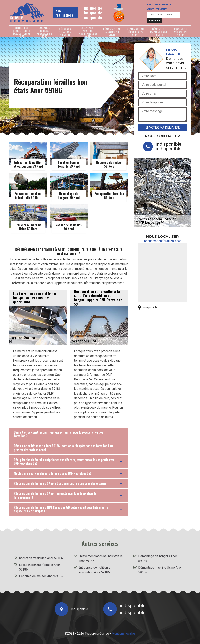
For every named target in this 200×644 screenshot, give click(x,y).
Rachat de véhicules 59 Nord (181, 32)
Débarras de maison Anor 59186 (41, 576)
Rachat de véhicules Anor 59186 (41, 558)
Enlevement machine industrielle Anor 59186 (101, 559)
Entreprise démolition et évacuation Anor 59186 (95, 570)
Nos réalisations (64, 13)
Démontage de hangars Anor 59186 (158, 559)
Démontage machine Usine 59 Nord (159, 32)
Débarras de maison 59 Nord (65, 32)
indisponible (93, 8)
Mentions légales (124, 634)
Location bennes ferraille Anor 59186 (39, 567)
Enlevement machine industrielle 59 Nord (88, 32)
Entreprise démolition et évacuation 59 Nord (22, 32)
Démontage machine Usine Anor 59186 (160, 570)
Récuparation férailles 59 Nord (135, 32)
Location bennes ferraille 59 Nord (44, 32)
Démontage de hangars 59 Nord (112, 32)
